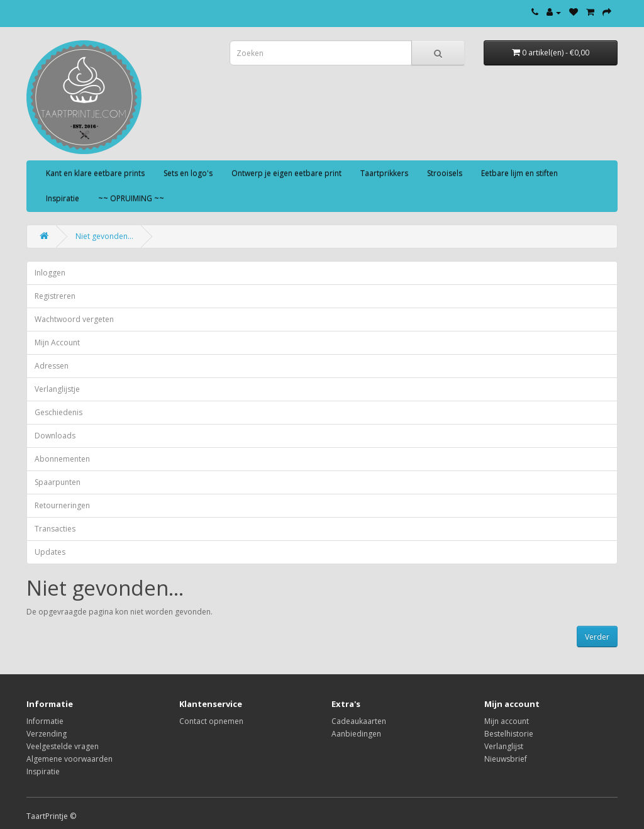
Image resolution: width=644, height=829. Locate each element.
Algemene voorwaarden (69, 759)
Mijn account (507, 721)
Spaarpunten (58, 482)
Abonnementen (62, 459)
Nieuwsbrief (506, 759)
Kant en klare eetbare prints (95, 173)
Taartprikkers (384, 173)
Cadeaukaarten (359, 721)
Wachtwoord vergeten (74, 319)
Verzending (47, 734)
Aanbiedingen (356, 734)
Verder (597, 637)
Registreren (55, 296)
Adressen (52, 366)
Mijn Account (57, 342)
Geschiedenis (58, 412)
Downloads (55, 436)
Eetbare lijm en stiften (519, 173)
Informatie (45, 721)
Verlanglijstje (57, 389)
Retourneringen (62, 505)
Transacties (55, 529)
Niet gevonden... (104, 236)
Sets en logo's (188, 173)
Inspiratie (63, 198)
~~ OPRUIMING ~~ (131, 198)
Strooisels (445, 173)
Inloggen (50, 273)
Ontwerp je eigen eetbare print (286, 173)
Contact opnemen (211, 721)
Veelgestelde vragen (63, 746)
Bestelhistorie (509, 734)
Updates (50, 552)
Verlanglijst (504, 746)
